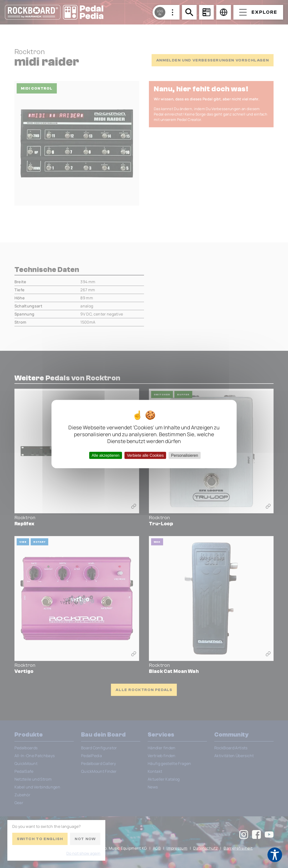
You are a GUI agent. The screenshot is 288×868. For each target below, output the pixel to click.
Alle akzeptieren (106, 455)
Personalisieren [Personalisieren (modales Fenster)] (185, 455)
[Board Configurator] (206, 12)
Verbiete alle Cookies (145, 455)
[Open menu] (258, 12)
